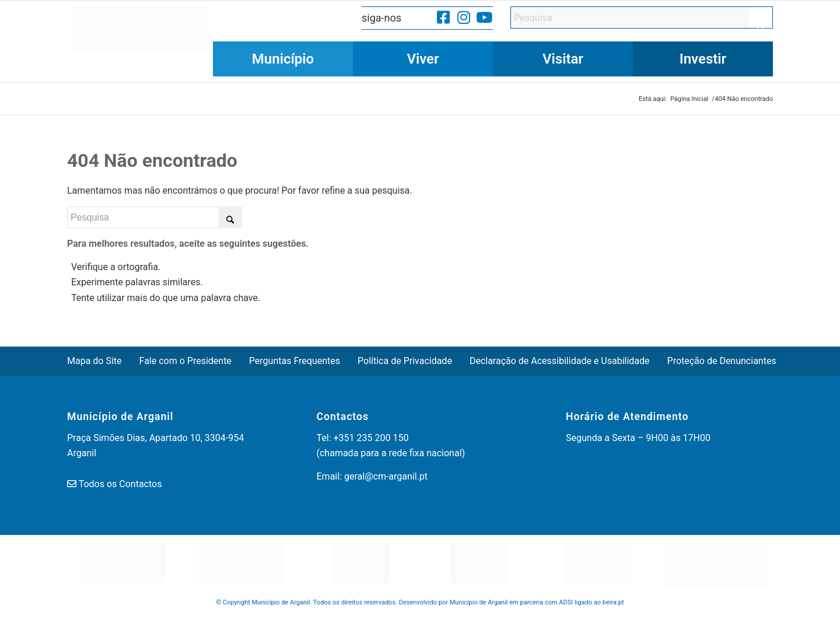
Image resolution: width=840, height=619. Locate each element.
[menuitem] (283, 59)
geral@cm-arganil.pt (386, 476)
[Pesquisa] (642, 18)
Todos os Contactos (120, 484)
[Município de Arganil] (140, 41)
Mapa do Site (94, 361)
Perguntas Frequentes (295, 361)
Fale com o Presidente (185, 361)
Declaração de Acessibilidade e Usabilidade (560, 361)
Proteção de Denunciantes (722, 361)
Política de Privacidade (405, 361)
